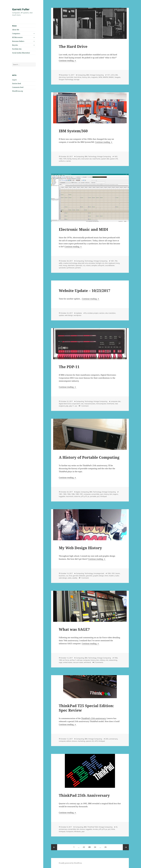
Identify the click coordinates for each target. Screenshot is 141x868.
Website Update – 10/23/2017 (85, 291)
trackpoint (70, 831)
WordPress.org (18, 91)
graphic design (99, 576)
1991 (81, 494)
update (61, 315)
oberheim (71, 265)
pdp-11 (71, 406)
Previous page (54, 847)
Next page (126, 847)
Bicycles (15, 45)
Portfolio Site (17, 49)
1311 (109, 75)
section (102, 313)
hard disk (70, 77)
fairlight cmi (100, 263)
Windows (77, 831)
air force (66, 660)
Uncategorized (99, 573)
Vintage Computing (97, 75)
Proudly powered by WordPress (70, 863)
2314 (113, 75)
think (113, 829)
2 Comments (99, 662)
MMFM (105, 77)
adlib (61, 263)
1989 (77, 494)
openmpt (79, 265)
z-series (68, 161)
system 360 (105, 159)
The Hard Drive (73, 46)
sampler (94, 265)
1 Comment (84, 406)
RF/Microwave (17, 37)
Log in (14, 80)
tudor (117, 576)
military (102, 660)
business (62, 576)
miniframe (110, 404)
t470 (96, 741)
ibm (89, 77)
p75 (86, 496)
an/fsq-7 (73, 660)
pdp (67, 406)
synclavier (62, 268)
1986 (73, 494)
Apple (78, 492)
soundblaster (110, 265)
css (67, 576)
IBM (88, 75)
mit (107, 660)
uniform (62, 161)
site (106, 313)
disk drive (62, 77)
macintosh (70, 496)
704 (116, 261)
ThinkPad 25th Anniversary (84, 795)
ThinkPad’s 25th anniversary (93, 718)
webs (70, 578)
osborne (77, 496)
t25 (93, 741)
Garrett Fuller (21, 9)
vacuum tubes (78, 662)
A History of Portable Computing (89, 457)
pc (89, 496)
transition (112, 313)
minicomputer (101, 404)
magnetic (94, 77)
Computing (81, 75)
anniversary (113, 739)
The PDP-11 (69, 367)
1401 (116, 156)
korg (118, 263)
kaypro (116, 494)
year (83, 831)
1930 (109, 573)
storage (77, 79)
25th (107, 739)
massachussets (90, 404)
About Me (16, 30)
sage (61, 662)
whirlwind (87, 662)
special (88, 741)
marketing (81, 741)
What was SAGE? (74, 629)
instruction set (86, 159)
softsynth (101, 265)
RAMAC (111, 77)
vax (76, 406)
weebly (75, 578)
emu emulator (90, 263)
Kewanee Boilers (18, 41)
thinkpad (103, 496)
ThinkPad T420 (93, 827)
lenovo (75, 741)
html (106, 576)
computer (114, 401)
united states (68, 662)
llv (86, 313)
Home (14, 26)
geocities (89, 576)
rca (84, 265)
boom (118, 573)
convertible (95, 494)
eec (82, 404)
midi (60, 265)
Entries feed (17, 84)
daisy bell (81, 263)
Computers (16, 34)
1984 (69, 494)
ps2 (98, 496)
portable (93, 496)
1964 (61, 159)
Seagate (117, 77)
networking (113, 660)
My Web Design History (80, 548)
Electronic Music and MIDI (83, 229)
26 (106, 846)
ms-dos (95, 829)
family (69, 159)
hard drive (78, 77)
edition (69, 741)
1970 (65, 159)
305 (116, 75)
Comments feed (18, 87)
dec (119, 401)
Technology (92, 156)
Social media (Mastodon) (21, 53)
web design (69, 315)
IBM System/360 (73, 131)
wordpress (77, 315)
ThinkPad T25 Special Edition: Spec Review (86, 708)
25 (116, 827)
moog (65, 265)
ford (70, 576)
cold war (79, 660)
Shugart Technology (66, 79)
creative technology (70, 263)
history (84, 77)
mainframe (96, 159)
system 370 (114, 159)
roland (88, 265)
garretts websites (79, 576)
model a (112, 576)
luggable (62, 496)
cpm (102, 494)
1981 (61, 494)
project (96, 313)
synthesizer (70, 268)
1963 (61, 660)
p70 (82, 496)
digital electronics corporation (70, 404)
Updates (79, 313)
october (90, 313)
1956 (116, 658)
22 (85, 846)
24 (96, 846)
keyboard (112, 263)
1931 (113, 573)
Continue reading (68, 61)
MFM (100, 77)
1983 (65, 494)
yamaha (78, 268)
